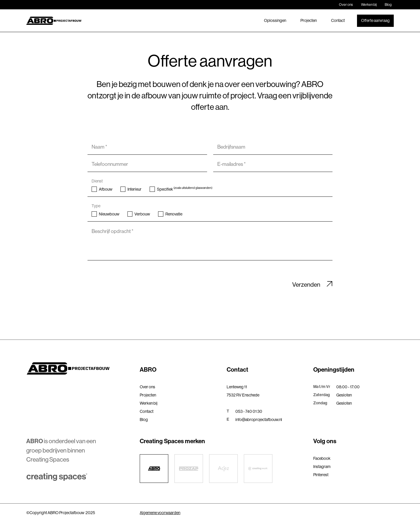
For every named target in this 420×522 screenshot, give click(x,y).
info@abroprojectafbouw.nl (259, 420)
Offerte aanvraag (375, 20)
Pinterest (321, 475)
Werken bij (369, 5)
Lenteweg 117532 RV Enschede (243, 391)
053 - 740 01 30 (249, 411)
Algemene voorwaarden (160, 513)
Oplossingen (275, 20)
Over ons (346, 5)
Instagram (322, 467)
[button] (180, 370)
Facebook (322, 458)
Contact (338, 20)
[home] (54, 21)
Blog (388, 5)
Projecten (309, 20)
